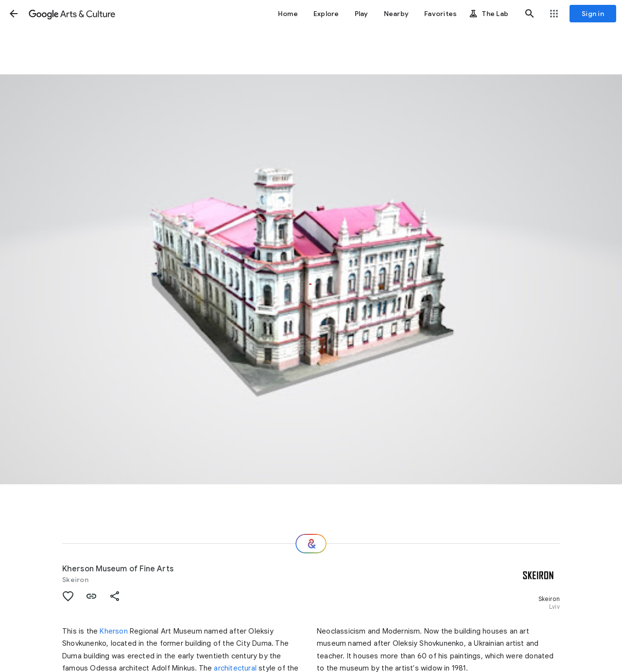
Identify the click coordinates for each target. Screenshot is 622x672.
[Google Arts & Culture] (72, 14)
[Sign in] (593, 14)
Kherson (113, 631)
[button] (14, 14)
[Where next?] (311, 544)
